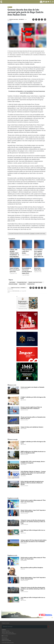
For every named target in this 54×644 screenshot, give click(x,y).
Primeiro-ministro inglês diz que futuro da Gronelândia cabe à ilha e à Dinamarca (31, 408)
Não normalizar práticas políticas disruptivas (32, 568)
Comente (32, 234)
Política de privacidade (6, 641)
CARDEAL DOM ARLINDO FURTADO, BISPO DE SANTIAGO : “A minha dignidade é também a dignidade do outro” (15, 255)
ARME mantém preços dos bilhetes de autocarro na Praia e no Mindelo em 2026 (33, 452)
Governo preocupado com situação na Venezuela (32, 387)
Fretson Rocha (16, 291)
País (9, 7)
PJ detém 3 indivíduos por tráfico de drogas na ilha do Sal (33, 398)
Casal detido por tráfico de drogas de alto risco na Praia (33, 531)
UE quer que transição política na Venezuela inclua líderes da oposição (33, 418)
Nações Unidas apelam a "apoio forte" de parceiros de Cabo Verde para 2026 (33, 511)
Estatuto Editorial (5, 639)
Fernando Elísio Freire (22, 282)
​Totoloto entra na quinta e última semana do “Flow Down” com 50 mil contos (33, 501)
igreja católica (22, 284)
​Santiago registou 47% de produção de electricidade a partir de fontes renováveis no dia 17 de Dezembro (34, 541)
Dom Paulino (12, 282)
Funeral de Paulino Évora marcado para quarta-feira (15, 270)
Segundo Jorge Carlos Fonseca (35, 282)
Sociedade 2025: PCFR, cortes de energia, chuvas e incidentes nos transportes (33, 462)
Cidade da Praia (31, 284)
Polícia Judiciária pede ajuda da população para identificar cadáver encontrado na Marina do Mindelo (32, 483)
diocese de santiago (13, 284)
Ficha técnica (4, 638)
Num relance (5, 636)
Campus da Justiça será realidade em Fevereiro (32, 427)
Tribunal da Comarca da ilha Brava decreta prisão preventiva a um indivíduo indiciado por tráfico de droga (33, 522)
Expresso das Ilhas (14, 19)
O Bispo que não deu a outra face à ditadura (27, 251)
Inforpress (21, 19)
